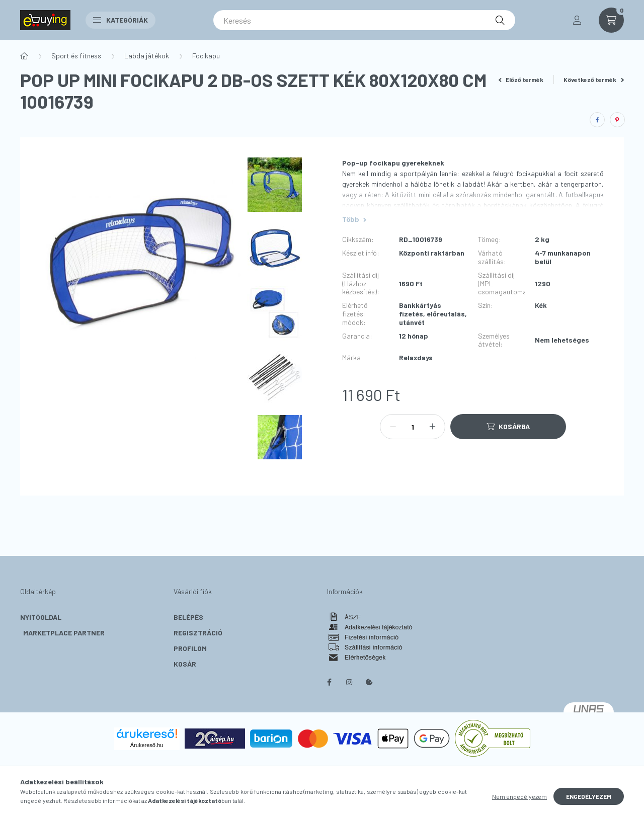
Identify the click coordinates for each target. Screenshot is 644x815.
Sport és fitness (76, 56)
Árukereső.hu (147, 745)
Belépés (188, 617)
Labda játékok (147, 56)
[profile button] (577, 20)
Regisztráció (198, 633)
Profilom (190, 648)
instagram (349, 682)
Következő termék (594, 79)
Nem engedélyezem (519, 796)
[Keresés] (364, 20)
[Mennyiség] (413, 427)
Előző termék (521, 79)
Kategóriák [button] (120, 20)
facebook (329, 682)
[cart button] (611, 20)
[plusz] (432, 427)
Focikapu (206, 56)
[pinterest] (617, 120)
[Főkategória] (24, 56)
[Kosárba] (508, 427)
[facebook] (597, 120)
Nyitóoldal (41, 617)
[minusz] (393, 427)
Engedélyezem (589, 796)
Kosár (185, 664)
